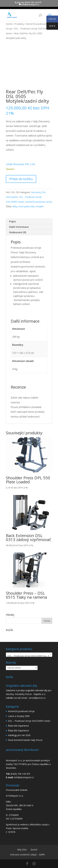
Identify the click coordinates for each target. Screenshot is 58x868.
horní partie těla (26, 206)
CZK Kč (51, 19)
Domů (9, 24)
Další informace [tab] (19, 227)
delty (15, 206)
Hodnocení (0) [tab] (18, 232)
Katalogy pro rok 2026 (19, 735)
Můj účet (22, 850)
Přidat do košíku (21, 179)
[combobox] (29, 655)
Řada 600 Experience (18, 726)
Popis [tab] (12, 221)
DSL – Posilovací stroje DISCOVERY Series (29, 721)
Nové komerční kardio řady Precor (25, 740)
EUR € (51, 27)
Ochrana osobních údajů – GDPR (27, 855)
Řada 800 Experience (18, 731)
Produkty (19, 24)
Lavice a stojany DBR (19, 716)
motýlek (39, 206)
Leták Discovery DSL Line (20, 164)
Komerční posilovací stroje (39, 202)
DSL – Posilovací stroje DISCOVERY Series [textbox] (28, 656)
